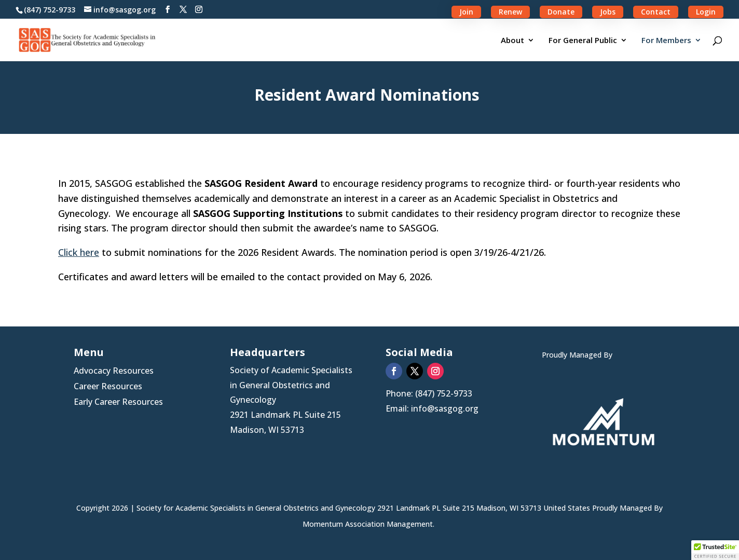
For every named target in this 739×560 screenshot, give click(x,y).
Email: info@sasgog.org (432, 408)
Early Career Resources (118, 403)
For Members (666, 41)
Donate (561, 12)
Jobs (608, 12)
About (512, 41)
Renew (510, 12)
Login (706, 12)
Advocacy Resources (114, 372)
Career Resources (108, 387)
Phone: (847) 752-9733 (429, 393)
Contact (656, 12)
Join (466, 12)
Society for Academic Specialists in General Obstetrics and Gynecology (257, 508)
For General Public (583, 41)
